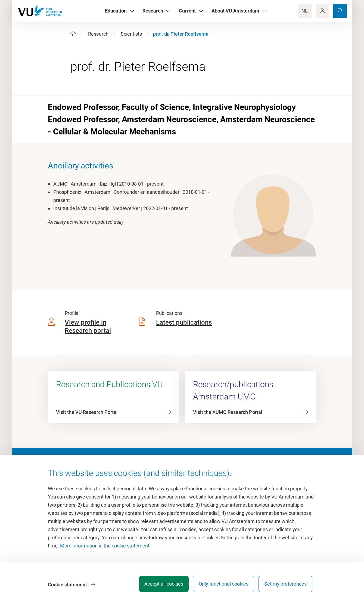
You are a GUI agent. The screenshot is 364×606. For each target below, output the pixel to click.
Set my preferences (285, 585)
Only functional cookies (221, 585)
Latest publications (184, 322)
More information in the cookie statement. (105, 547)
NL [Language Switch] (305, 11)
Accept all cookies (159, 585)
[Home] (73, 34)
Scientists (131, 34)
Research (98, 34)
